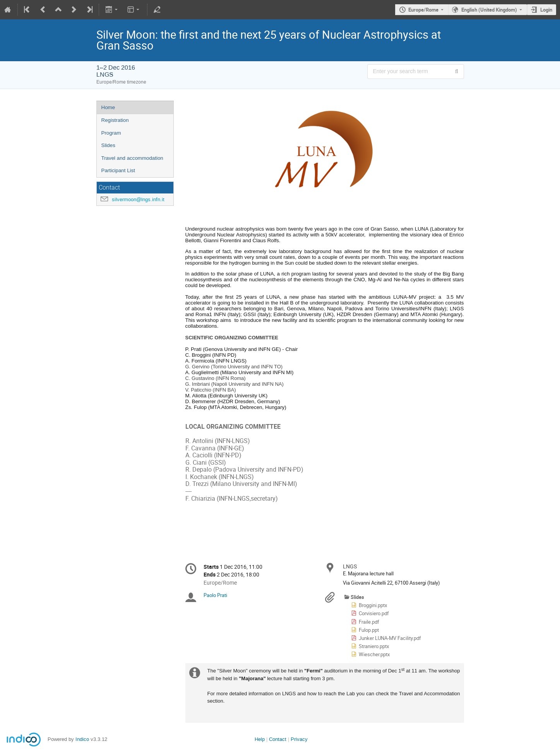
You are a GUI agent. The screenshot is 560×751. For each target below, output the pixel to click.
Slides (108, 145)
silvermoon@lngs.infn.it (138, 199)
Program (111, 133)
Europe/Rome (423, 10)
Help (260, 739)
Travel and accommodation (132, 158)
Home (108, 107)
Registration (115, 120)
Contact (278, 739)
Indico (82, 739)
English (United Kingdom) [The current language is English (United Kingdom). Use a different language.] (489, 10)
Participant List (118, 170)
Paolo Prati (215, 595)
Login (546, 10)
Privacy (299, 739)
